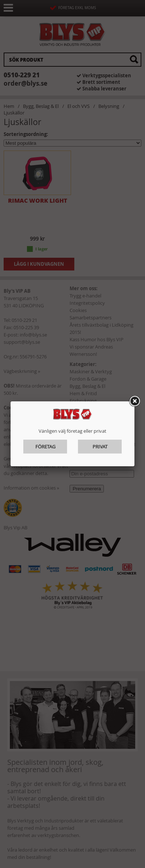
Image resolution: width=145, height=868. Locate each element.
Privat (100, 447)
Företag (45, 447)
